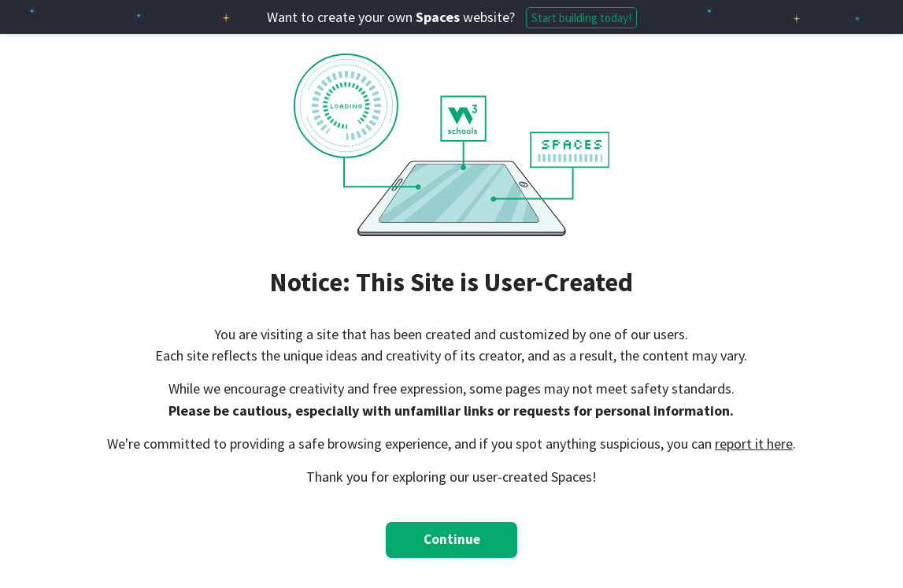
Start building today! (581, 18)
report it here (754, 444)
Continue (452, 539)
